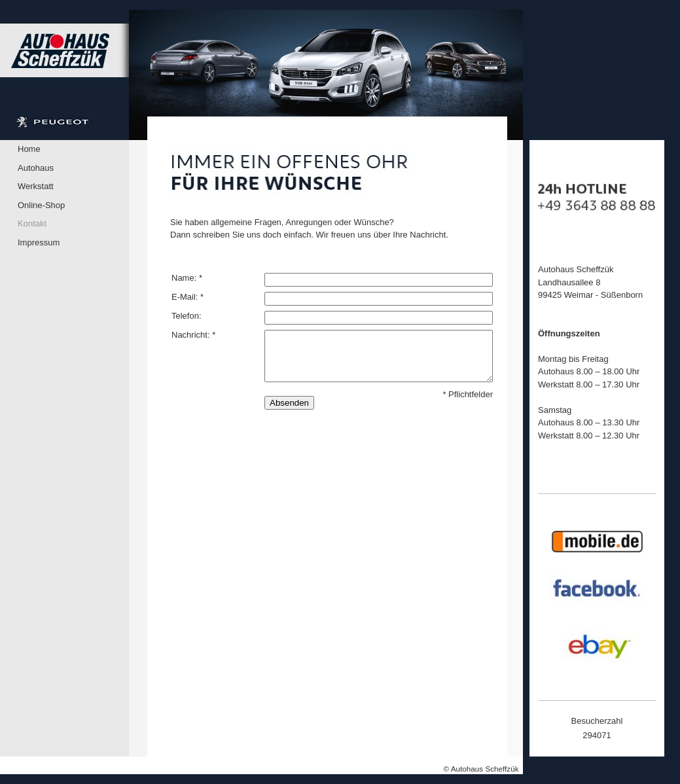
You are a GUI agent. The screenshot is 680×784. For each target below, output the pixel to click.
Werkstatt (36, 186)
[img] (261, 75)
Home (29, 149)
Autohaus (36, 168)
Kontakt (32, 223)
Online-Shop (41, 205)
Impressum (39, 242)
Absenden (289, 403)
